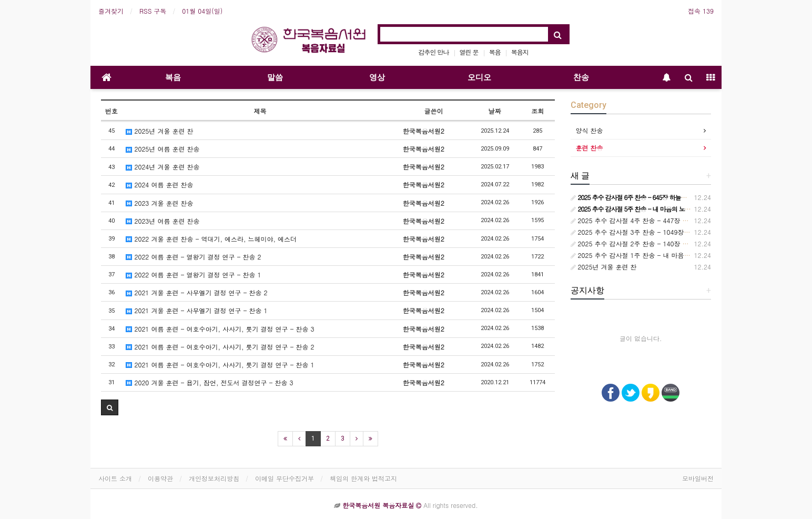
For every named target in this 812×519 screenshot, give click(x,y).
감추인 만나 (434, 52)
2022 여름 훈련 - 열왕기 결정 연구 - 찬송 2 (193, 257)
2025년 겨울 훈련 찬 (159, 131)
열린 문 (469, 52)
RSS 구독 (153, 11)
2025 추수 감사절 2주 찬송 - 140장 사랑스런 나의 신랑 (654, 243)
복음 (495, 52)
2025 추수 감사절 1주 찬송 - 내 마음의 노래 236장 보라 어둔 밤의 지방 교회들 (688, 255)
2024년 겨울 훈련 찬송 (163, 167)
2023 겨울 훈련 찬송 (159, 203)
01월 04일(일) (202, 11)
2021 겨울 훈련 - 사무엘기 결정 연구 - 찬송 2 (196, 292)
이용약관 (160, 478)
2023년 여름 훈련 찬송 (163, 221)
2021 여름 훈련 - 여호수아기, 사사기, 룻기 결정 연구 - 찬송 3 (220, 329)
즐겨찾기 (111, 11)
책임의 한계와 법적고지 (363, 478)
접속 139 (701, 11)
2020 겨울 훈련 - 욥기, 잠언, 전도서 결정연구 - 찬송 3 (209, 382)
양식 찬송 (590, 130)
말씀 (275, 77)
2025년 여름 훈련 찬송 (163, 149)
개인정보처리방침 (214, 478)
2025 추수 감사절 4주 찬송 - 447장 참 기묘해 (640, 220)
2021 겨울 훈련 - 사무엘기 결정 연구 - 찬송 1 (196, 310)
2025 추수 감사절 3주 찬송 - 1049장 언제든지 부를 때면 (656, 232)
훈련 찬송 (590, 148)
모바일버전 (698, 478)
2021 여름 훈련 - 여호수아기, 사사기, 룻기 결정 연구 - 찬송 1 (220, 365)
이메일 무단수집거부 (285, 478)
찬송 (581, 77)
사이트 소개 (115, 478)
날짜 (495, 111)
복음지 (520, 52)
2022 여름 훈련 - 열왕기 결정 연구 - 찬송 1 (193, 275)
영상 (377, 77)
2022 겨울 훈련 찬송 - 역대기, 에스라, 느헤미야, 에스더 (211, 239)
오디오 (479, 77)
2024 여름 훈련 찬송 (159, 184)
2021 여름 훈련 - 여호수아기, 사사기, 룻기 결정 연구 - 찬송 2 (220, 347)
